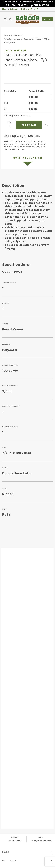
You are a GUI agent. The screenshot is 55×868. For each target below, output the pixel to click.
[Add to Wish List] (47, 125)
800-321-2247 (14, 841)
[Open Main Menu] (5, 19)
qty (10, 123)
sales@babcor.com (41, 841)
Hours (6, 852)
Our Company (9, 861)
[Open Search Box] (10, 19)
